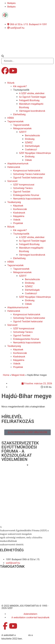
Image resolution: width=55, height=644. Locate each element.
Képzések (18, 206)
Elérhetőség (19, 114)
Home (6, 375)
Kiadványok (19, 213)
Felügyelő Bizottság (29, 100)
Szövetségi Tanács (23, 188)
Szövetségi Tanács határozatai (29, 174)
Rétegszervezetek (22, 128)
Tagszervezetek (15, 121)
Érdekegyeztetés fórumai (26, 195)
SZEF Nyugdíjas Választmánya (35, 153)
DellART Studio (41, 635)
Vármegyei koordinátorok (32, 111)
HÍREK (11, 118)
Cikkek (28, 160)
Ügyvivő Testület (22, 192)
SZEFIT (23, 132)
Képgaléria (19, 216)
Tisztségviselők (21, 90)
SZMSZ (29, 143)
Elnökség (30, 139)
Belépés (12, 3)
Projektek (18, 223)
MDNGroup (22, 635)
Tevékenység (14, 202)
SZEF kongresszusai (24, 185)
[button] (27, 56)
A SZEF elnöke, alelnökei (32, 93)
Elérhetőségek (32, 146)
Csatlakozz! (31, 150)
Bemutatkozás (32, 135)
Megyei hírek (18, 375)
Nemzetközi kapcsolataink (27, 199)
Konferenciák (20, 209)
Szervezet (12, 181)
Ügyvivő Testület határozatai (28, 178)
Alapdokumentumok (18, 164)
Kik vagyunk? (20, 86)
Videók (17, 220)
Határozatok (14, 167)
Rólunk (11, 83)
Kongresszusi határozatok (27, 171)
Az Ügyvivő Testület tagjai (32, 97)
